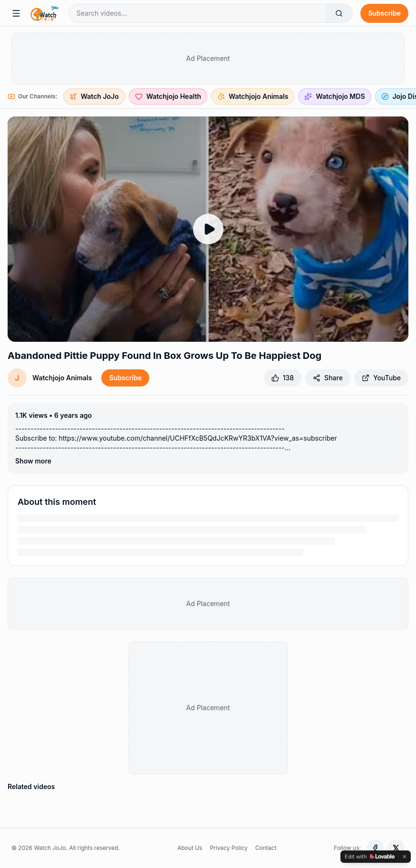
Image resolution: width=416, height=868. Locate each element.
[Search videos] (198, 13)
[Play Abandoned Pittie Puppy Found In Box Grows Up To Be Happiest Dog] (208, 229)
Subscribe (384, 13)
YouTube (381, 378)
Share (328, 378)
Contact (266, 848)
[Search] (339, 13)
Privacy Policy (228, 848)
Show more (33, 461)
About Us (190, 848)
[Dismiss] (405, 857)
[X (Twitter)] (396, 848)
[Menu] (16, 13)
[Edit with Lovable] (370, 857)
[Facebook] (375, 848)
